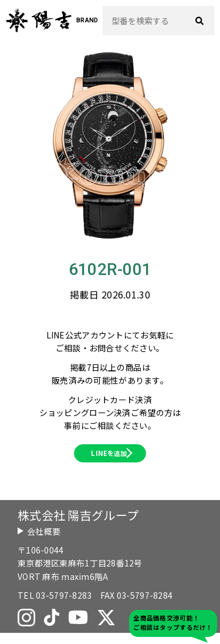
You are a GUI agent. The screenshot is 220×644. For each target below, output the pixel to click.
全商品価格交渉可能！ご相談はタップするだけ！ (173, 623)
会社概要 (44, 542)
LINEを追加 (109, 459)
